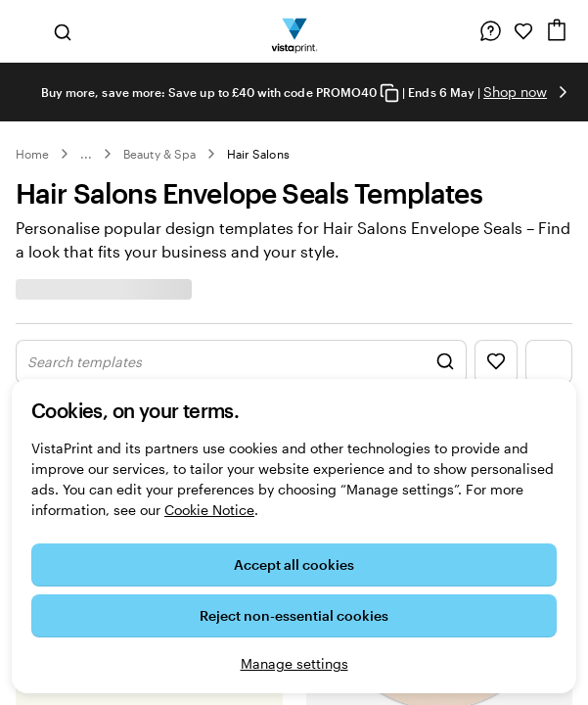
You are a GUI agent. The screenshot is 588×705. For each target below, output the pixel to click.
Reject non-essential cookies (294, 615)
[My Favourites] (523, 31)
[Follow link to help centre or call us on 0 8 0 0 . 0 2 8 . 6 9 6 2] (490, 31)
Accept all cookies (294, 564)
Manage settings (294, 663)
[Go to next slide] (563, 92)
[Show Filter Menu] (549, 362)
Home (32, 154)
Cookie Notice (209, 510)
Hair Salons (258, 154)
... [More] (86, 154)
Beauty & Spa (159, 154)
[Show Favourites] (496, 362)
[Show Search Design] (241, 362)
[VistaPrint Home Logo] (294, 31)
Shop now (515, 92)
